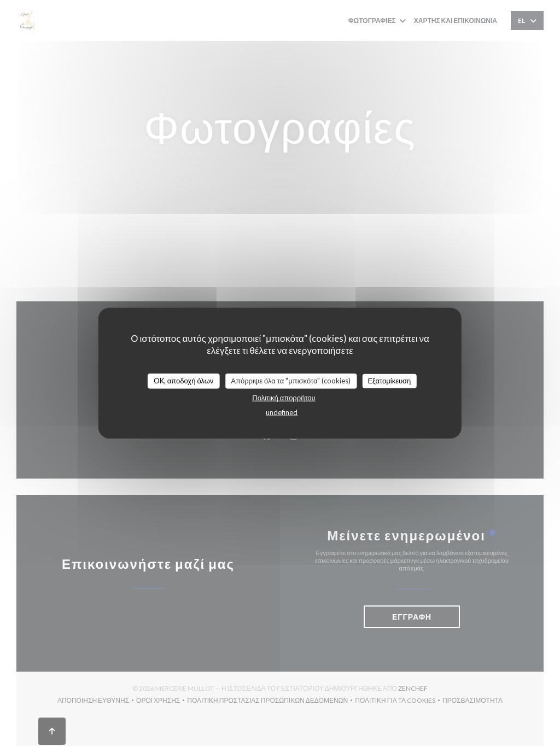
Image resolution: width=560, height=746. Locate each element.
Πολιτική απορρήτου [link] (284, 397)
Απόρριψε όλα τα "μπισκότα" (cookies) (291, 381)
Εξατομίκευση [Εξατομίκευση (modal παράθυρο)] (389, 381)
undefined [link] (282, 412)
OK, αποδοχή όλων (184, 381)
